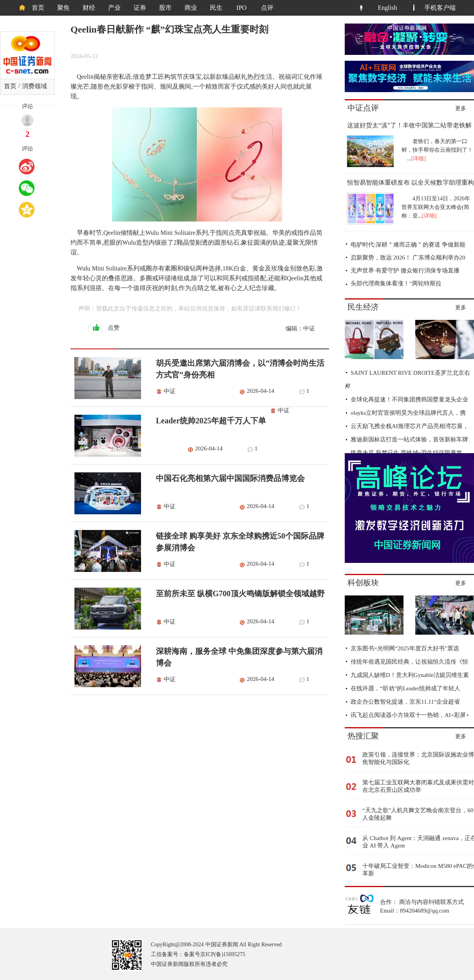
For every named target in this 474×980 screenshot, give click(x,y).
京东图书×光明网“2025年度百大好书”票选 (405, 648)
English (388, 8)
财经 (89, 8)
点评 (267, 8)
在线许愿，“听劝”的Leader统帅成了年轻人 (405, 688)
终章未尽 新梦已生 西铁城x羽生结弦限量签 (406, 453)
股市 (165, 8)
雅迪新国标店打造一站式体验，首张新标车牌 (409, 439)
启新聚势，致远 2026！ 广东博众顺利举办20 (408, 258)
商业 (191, 8)
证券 (140, 8)
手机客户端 (440, 8)
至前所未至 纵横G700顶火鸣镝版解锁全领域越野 (240, 593)
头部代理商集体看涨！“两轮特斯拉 (396, 283)
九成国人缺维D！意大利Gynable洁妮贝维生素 (410, 675)
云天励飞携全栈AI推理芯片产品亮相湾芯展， (410, 426)
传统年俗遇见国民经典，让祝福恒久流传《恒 (409, 662)
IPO (242, 8)
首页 (38, 8)
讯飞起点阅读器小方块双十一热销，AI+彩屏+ (410, 715)
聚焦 (63, 8)
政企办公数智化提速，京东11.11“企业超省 (405, 702)
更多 (461, 108)
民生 (216, 8)
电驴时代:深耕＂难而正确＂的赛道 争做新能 (408, 245)
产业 (114, 8)
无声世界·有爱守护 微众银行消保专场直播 (405, 270)
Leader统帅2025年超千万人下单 (211, 421)
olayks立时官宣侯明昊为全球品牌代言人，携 (408, 413)
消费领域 (34, 86)
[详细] (419, 159)
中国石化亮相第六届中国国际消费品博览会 (230, 478)
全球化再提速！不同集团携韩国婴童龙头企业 (409, 399)
